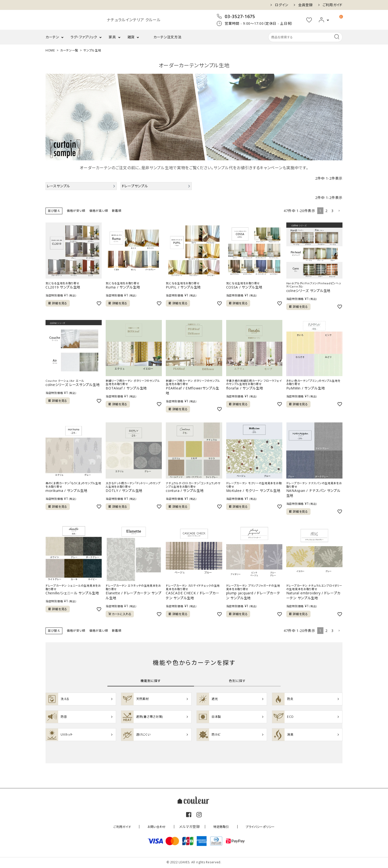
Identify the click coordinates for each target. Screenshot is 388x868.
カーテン (52, 37)
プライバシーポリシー (254, 827)
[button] (339, 211)
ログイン (282, 5)
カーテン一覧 (69, 50)
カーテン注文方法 (168, 37)
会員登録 (305, 5)
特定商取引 (218, 827)
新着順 (117, 211)
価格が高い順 (99, 211)
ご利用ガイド (333, 5)
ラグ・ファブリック (84, 37)
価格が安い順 (76, 211)
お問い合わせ (158, 827)
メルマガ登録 (189, 827)
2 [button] (327, 211)
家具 (112, 37)
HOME (50, 50)
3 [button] (332, 211)
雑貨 (131, 37)
